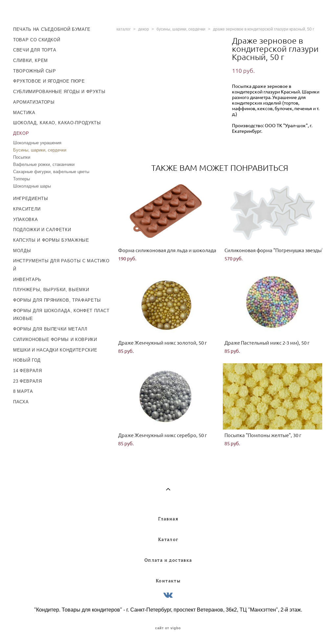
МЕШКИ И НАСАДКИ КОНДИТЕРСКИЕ (55, 350)
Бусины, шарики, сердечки (40, 150)
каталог (124, 29)
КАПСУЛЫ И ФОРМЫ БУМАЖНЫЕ (51, 240)
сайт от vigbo (168, 628)
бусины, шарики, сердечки (181, 29)
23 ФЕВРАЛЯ (28, 381)
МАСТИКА (24, 113)
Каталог (168, 539)
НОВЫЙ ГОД (27, 360)
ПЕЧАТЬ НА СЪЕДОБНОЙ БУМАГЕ (52, 29)
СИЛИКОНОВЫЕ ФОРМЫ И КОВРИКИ (55, 340)
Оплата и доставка (168, 560)
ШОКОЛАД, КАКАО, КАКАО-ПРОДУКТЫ (57, 123)
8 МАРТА (23, 391)
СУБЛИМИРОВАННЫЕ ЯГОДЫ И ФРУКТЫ (59, 92)
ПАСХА (21, 402)
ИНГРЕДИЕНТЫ (31, 199)
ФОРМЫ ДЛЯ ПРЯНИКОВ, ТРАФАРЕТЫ (57, 300)
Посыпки (22, 157)
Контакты (168, 581)
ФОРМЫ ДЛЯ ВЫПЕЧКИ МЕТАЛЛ (50, 329)
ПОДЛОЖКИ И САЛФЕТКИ (42, 230)
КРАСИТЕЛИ (27, 209)
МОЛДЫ (22, 251)
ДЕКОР (21, 133)
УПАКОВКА (25, 220)
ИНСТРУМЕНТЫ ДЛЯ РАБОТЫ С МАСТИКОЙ (61, 265)
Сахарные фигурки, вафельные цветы (51, 172)
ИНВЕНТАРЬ (27, 280)
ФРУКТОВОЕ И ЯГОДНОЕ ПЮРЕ (49, 81)
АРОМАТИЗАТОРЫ (34, 102)
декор (144, 29)
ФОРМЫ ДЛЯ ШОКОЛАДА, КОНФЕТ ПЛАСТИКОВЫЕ (61, 315)
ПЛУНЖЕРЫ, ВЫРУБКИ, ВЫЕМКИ (51, 290)
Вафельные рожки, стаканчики (44, 164)
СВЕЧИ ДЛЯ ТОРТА (35, 50)
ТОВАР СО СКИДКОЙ (37, 40)
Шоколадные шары (32, 186)
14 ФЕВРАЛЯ (28, 371)
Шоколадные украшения (37, 143)
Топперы (21, 179)
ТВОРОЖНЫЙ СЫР (34, 71)
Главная (168, 519)
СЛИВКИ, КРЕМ (31, 60)
